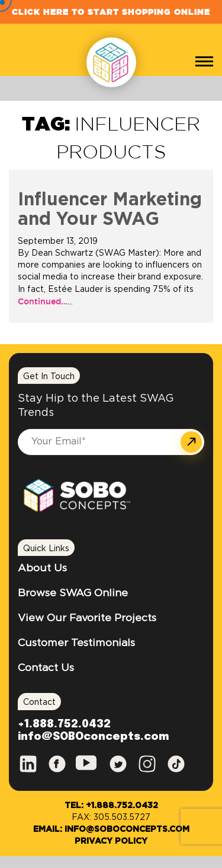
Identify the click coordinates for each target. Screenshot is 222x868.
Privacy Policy (111, 841)
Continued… (43, 301)
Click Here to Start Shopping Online (111, 12)
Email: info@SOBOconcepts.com (111, 829)
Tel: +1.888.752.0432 (111, 806)
